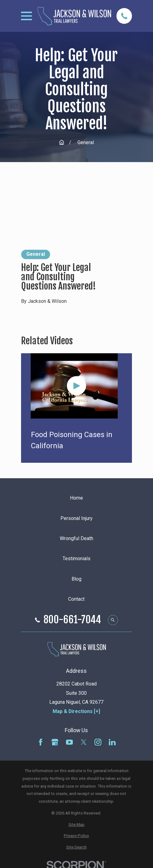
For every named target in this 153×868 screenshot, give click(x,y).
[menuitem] (76, 825)
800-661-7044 (72, 620)
